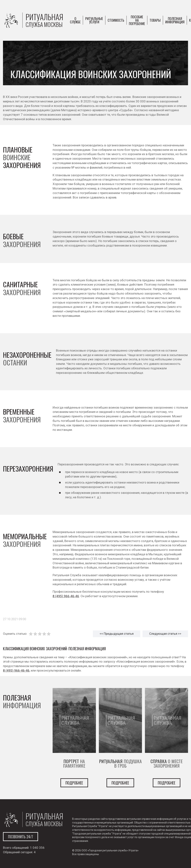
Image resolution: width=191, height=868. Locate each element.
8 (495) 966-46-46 (66, 596)
